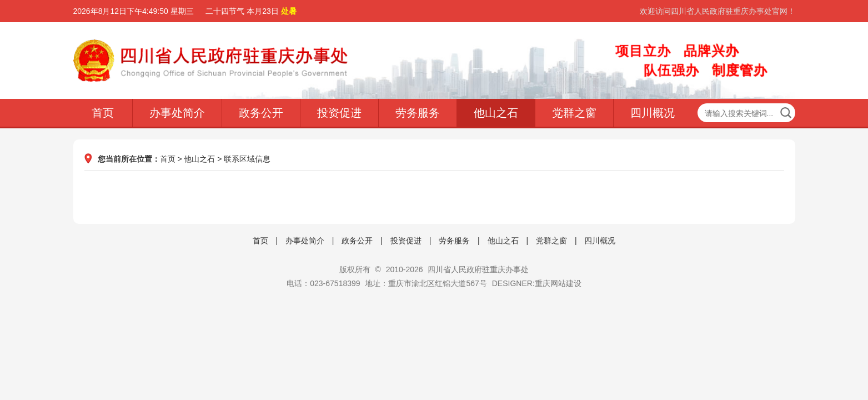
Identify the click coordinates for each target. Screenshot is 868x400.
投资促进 (339, 113)
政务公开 (261, 113)
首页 (103, 113)
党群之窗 (574, 113)
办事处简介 (177, 113)
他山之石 (496, 113)
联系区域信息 (247, 159)
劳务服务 (418, 113)
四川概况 (653, 113)
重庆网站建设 (558, 283)
